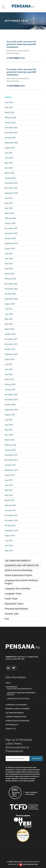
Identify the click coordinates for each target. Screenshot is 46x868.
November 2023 (11, 233)
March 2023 (9, 274)
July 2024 (9, 198)
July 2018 (9, 541)
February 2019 (10, 505)
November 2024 (11, 188)
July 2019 (9, 480)
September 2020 (11, 410)
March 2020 (9, 440)
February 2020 (10, 445)
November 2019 (11, 460)
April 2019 (9, 495)
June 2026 (9, 102)
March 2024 (9, 213)
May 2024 (9, 203)
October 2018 (10, 526)
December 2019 (11, 455)
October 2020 (10, 405)
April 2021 (9, 374)
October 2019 (10, 465)
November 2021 (11, 344)
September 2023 (11, 243)
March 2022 (9, 329)
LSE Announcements (18, 561)
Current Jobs (12, 614)
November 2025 (11, 133)
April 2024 (9, 208)
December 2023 (11, 228)
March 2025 (9, 173)
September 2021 (11, 354)
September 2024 (11, 193)
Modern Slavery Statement (18, 709)
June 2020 (9, 425)
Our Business (11, 687)
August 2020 (10, 415)
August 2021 (10, 359)
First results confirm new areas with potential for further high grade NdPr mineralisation (21, 44)
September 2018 (11, 531)
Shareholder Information (22, 565)
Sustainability (12, 725)
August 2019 (10, 475)
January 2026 (10, 123)
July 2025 (9, 153)
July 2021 (9, 364)
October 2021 (10, 349)
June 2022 (9, 314)
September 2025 (11, 143)
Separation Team (14, 604)
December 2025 (11, 128)
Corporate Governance (16, 705)
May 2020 (9, 430)
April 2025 (9, 168)
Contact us (11, 729)
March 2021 (9, 379)
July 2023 (9, 254)
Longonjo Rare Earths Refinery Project (21, 694)
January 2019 (10, 510)
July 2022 (9, 309)
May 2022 (9, 319)
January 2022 (10, 334)
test (7, 619)
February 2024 (10, 218)
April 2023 (9, 269)
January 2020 (10, 450)
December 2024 (11, 183)
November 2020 (11, 400)
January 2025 (10, 178)
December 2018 (11, 515)
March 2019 (9, 500)
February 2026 (10, 118)
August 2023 (10, 249)
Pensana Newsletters (16, 609)
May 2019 (9, 490)
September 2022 (11, 299)
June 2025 (9, 158)
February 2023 (10, 279)
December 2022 (11, 284)
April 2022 (9, 324)
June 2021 (9, 369)
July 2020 (9, 420)
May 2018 (9, 551)
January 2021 (10, 390)
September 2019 (11, 470)
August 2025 (10, 148)
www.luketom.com (30, 864)
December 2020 (11, 395)
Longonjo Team (13, 594)
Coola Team (11, 599)
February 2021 (10, 384)
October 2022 (10, 294)
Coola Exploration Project (18, 575)
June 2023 (9, 259)
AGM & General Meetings (19, 570)
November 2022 (11, 289)
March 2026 (9, 113)
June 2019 (9, 485)
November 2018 (11, 520)
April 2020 (9, 435)
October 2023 (10, 238)
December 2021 (11, 339)
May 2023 (9, 264)
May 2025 (9, 163)
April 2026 (9, 107)
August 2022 (10, 304)
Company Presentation (16, 717)
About (8, 683)
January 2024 (10, 223)
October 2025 (10, 138)
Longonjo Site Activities (18, 589)
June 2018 (9, 546)
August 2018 (10, 536)
